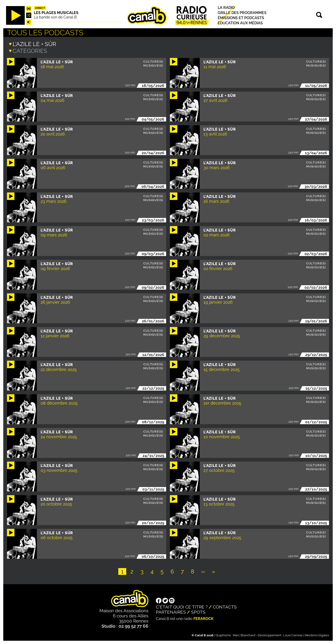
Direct (40, 8)
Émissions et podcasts (241, 18)
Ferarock (203, 618)
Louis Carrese (293, 635)
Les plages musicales (56, 13)
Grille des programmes (242, 13)
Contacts (225, 606)
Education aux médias (240, 23)
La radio (226, 8)
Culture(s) (153, 61)
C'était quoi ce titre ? (182, 606)
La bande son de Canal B (55, 17)
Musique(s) (153, 65)
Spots (198, 612)
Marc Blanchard (244, 635)
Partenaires (171, 612)
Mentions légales (317, 635)
